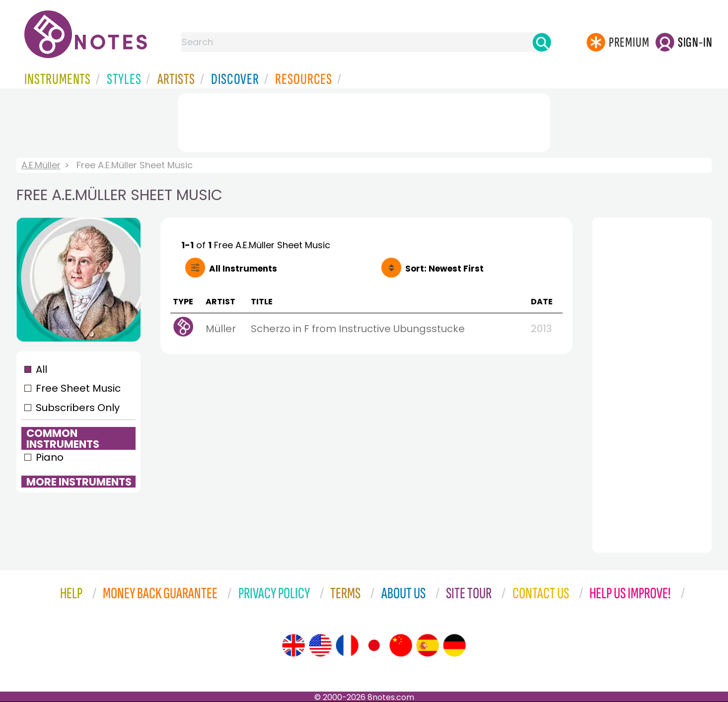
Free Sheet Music (78, 388)
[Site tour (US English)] (320, 645)
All (41, 369)
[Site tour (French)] (347, 645)
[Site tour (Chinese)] (401, 645)
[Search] (542, 42)
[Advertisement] (364, 121)
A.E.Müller (41, 165)
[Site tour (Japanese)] (374, 645)
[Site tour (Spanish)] (428, 645)
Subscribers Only (78, 408)
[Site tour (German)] (454, 645)
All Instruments (243, 269)
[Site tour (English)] (293, 645)
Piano (50, 457)
